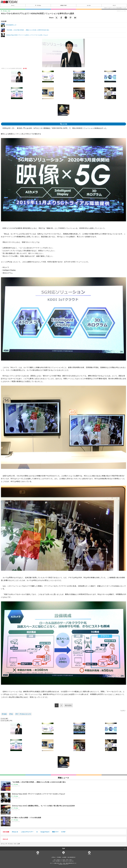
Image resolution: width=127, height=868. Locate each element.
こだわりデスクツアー (27, 832)
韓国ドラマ (55, 832)
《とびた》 (123, 711)
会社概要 (64, 857)
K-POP (63, 832)
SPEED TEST (63, 5)
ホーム (13, 5)
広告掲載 (59, 857)
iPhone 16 (15, 832)
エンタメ (89, 5)
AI (37, 832)
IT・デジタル (38, 5)
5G (12, 714)
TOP (64, 848)
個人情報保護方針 (72, 857)
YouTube (89, 854)
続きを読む (68, 705)
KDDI (5, 714)
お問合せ (53, 857)
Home (38, 854)
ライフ (114, 5)
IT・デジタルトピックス (24, 714)
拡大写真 (65, 124)
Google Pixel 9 (45, 832)
